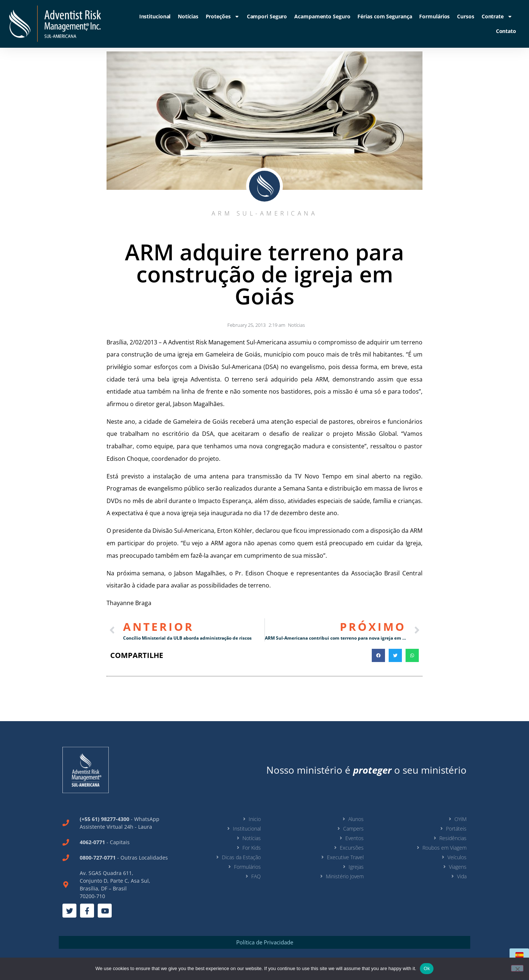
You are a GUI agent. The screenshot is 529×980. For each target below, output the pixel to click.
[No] (517, 968)
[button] (378, 655)
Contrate (497, 17)
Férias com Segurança (385, 16)
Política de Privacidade (265, 942)
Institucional (155, 16)
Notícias (188, 16)
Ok (427, 968)
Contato (506, 31)
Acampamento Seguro (322, 16)
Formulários (434, 16)
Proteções (223, 17)
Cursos (465, 16)
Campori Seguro (267, 16)
